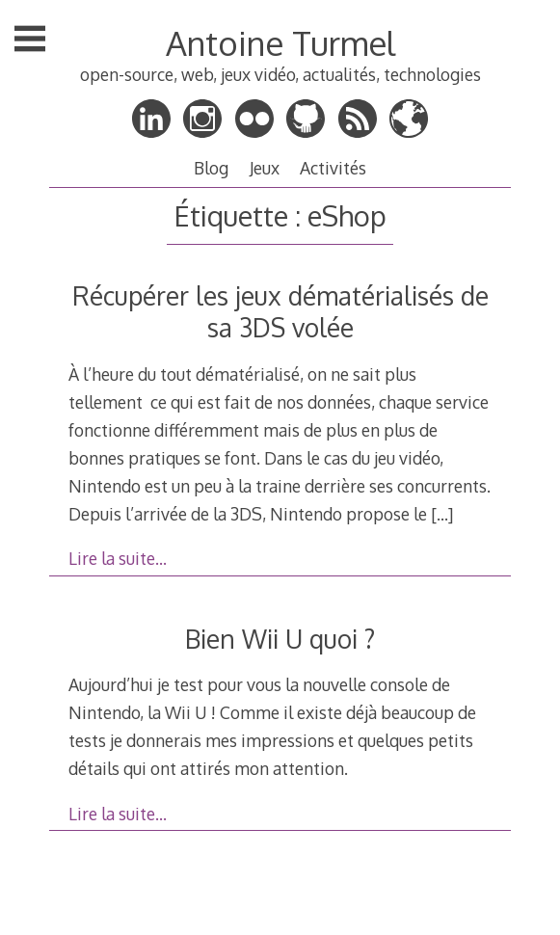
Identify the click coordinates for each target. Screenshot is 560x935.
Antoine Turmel (280, 43)
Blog (211, 168)
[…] (442, 514)
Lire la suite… (118, 558)
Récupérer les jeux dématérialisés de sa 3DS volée (280, 311)
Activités (333, 168)
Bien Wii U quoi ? (280, 639)
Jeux (265, 168)
